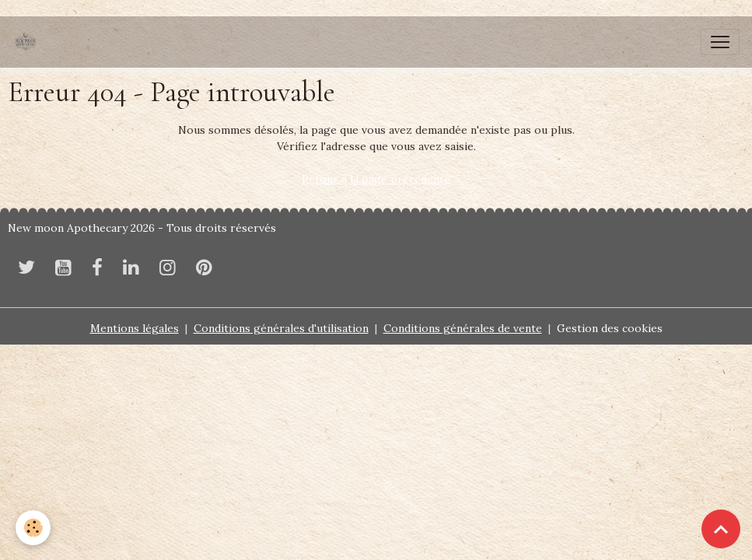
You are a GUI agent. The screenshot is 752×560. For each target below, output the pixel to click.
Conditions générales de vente (463, 328)
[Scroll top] (721, 529)
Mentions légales (135, 328)
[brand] (29, 42)
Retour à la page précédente (376, 179)
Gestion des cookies (610, 328)
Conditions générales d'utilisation (281, 328)
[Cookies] (33, 528)
